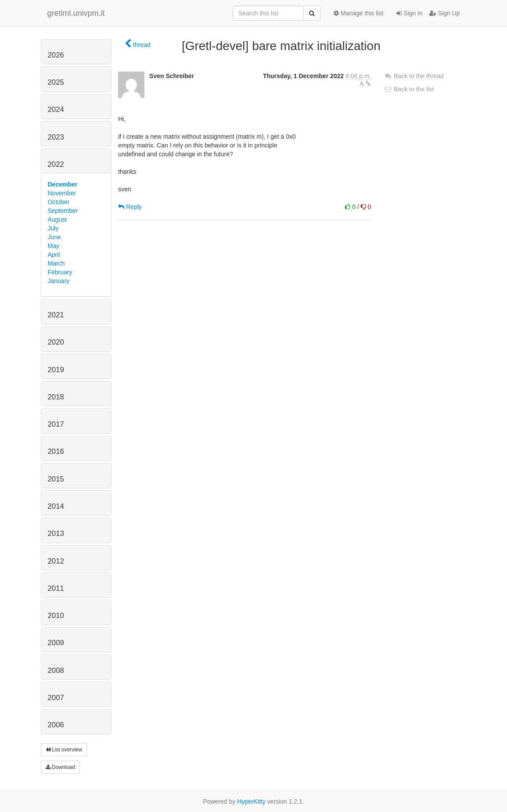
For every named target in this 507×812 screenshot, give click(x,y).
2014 (56, 506)
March (56, 263)
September (63, 211)
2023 (56, 137)
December (63, 184)
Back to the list (409, 89)
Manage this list (358, 13)
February (60, 272)
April (54, 255)
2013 (56, 534)
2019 (56, 370)
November (62, 193)
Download (61, 767)
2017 (56, 424)
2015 (56, 479)
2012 (56, 561)
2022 (56, 164)
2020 (56, 342)
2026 (56, 55)
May (54, 246)
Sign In (409, 13)
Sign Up (445, 13)
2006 (56, 725)
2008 (56, 670)
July (53, 228)
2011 (56, 588)
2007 (56, 698)
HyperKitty (251, 801)
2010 (56, 616)
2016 (56, 451)
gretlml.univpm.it (76, 13)
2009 (56, 643)
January (59, 281)
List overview (64, 750)
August (58, 219)
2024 (56, 110)
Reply (130, 207)
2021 (56, 315)
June (54, 237)
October (59, 202)
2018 (56, 397)
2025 (56, 82)
